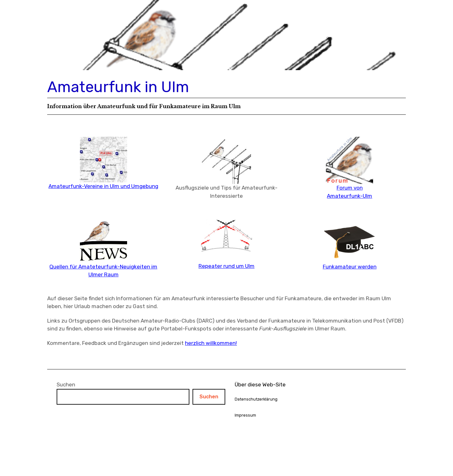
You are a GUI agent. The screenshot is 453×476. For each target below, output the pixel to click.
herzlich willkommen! (211, 343)
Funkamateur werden (350, 267)
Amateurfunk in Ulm (118, 87)
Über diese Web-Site (260, 385)
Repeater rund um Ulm (226, 266)
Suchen (66, 385)
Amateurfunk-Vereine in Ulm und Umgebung (103, 186)
